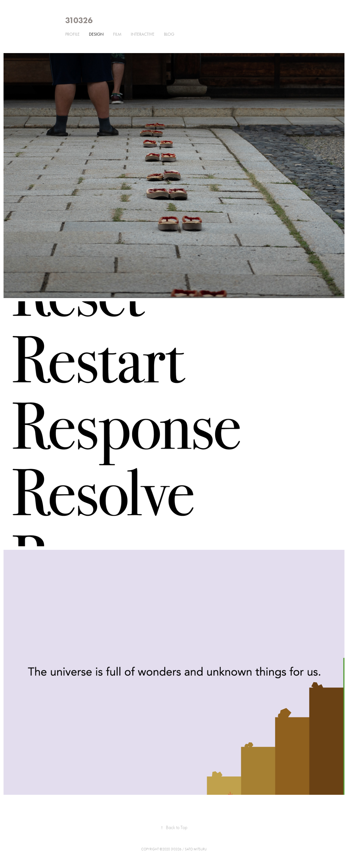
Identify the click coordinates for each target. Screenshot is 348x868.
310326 (79, 20)
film (117, 34)
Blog (169, 34)
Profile (72, 34)
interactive (143, 34)
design (96, 34)
